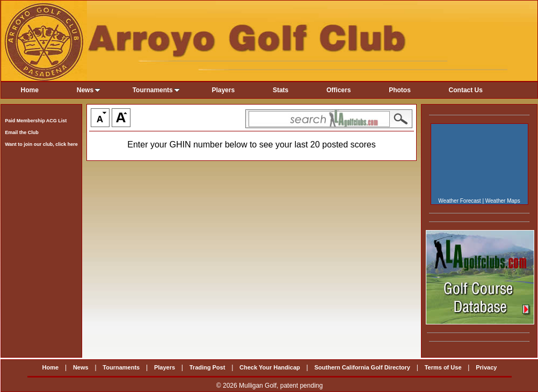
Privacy (486, 367)
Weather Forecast (459, 201)
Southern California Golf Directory (362, 367)
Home (30, 90)
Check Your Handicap (270, 367)
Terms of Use (443, 367)
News (89, 90)
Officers (339, 90)
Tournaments (156, 90)
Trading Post (208, 367)
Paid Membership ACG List (36, 121)
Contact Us (466, 90)
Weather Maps (503, 201)
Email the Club (22, 132)
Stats (281, 90)
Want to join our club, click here (41, 144)
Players (223, 90)
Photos (400, 90)
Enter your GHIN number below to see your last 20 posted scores (251, 145)
